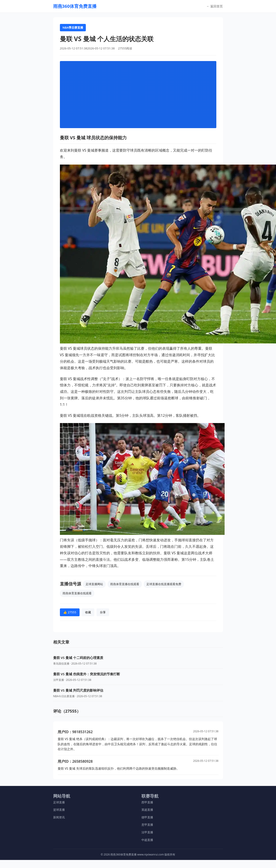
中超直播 (147, 840)
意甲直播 (147, 825)
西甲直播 (147, 802)
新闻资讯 (59, 817)
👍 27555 (70, 612)
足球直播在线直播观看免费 (164, 584)
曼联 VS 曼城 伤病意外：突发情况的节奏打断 (87, 674)
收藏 (88, 612)
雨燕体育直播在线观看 (125, 584)
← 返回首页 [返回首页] (215, 6)
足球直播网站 (94, 584)
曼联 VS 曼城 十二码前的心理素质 (78, 658)
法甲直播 (147, 832)
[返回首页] (75, 6)
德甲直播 (147, 817)
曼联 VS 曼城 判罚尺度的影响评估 (78, 690)
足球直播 (59, 802)
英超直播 (147, 810)
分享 (103, 612)
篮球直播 (59, 810)
